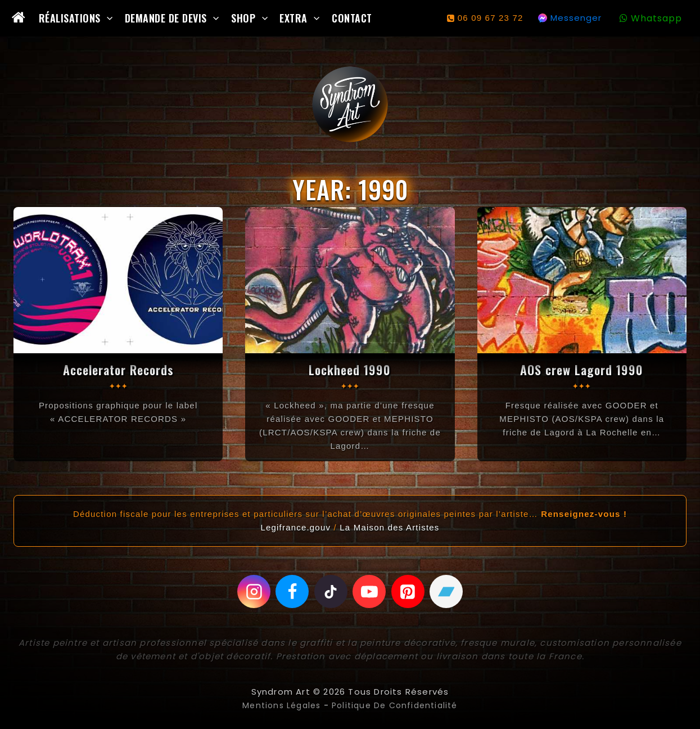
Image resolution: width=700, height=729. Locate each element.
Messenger (576, 18)
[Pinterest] (408, 592)
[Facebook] (292, 592)
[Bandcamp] (448, 592)
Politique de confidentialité (398, 706)
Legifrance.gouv (295, 527)
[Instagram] (253, 592)
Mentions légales (278, 706)
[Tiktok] (331, 592)
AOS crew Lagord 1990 (582, 370)
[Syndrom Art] (350, 104)
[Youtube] (369, 592)
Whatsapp (656, 18)
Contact (352, 18)
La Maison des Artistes (389, 527)
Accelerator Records (118, 370)
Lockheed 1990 (350, 370)
